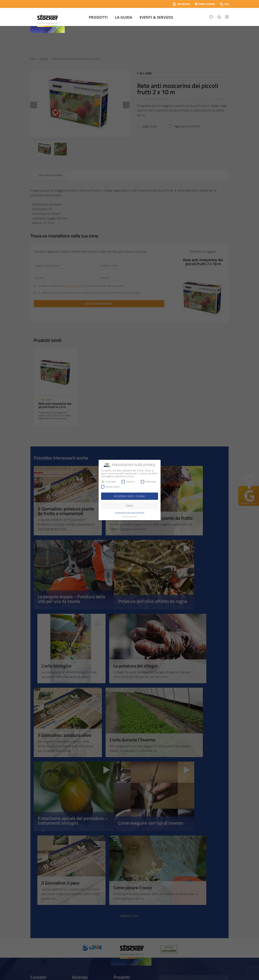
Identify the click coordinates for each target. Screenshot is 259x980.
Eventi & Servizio (156, 17)
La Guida (124, 17)
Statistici (128, 482)
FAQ (227, 4)
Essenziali (108, 482)
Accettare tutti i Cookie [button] (129, 496)
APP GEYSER (184, 4)
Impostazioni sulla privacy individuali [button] (130, 512)
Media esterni (111, 487)
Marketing (148, 482)
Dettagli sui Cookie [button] (129, 516)
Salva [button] (129, 505)
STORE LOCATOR (207, 4)
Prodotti (98, 17)
